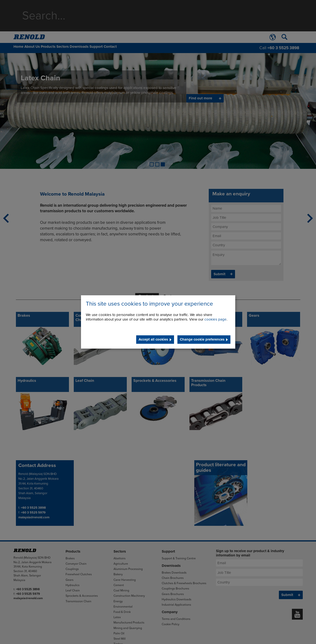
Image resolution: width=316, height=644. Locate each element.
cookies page (215, 320)
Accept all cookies (153, 340)
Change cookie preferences (202, 340)
